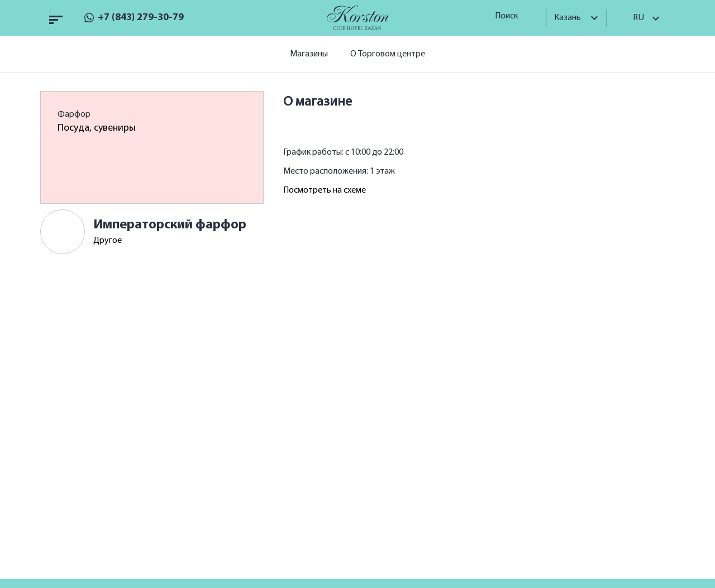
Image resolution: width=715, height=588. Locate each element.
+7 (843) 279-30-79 (141, 18)
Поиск (510, 16)
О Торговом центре (388, 54)
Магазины (309, 54)
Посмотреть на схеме (325, 190)
